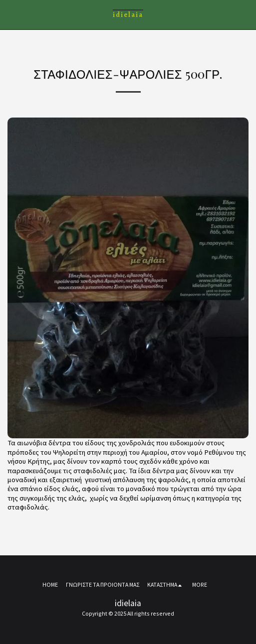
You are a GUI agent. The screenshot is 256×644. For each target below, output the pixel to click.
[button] (11, 14)
